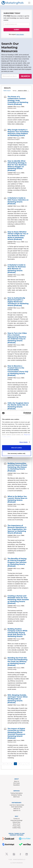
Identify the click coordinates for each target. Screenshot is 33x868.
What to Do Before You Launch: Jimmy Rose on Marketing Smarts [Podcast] (17, 499)
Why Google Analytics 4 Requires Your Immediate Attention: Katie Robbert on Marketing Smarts (18, 133)
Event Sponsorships (17, 807)
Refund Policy (16, 822)
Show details (24, 442)
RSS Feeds (17, 783)
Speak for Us (17, 810)
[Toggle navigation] (29, 3)
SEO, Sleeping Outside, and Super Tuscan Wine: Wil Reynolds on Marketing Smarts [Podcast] (18, 699)
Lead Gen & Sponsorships (17, 805)
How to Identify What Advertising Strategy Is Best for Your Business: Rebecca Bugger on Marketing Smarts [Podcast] (17, 166)
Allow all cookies (16, 448)
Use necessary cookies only (16, 453)
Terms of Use (16, 824)
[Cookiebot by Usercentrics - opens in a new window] (23, 413)
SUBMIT (16, 30)
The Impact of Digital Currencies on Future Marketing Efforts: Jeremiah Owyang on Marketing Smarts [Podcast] (16, 733)
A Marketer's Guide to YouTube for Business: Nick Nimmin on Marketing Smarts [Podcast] (17, 269)
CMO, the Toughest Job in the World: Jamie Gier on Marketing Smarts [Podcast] (18, 406)
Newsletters (16, 785)
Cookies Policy (17, 828)
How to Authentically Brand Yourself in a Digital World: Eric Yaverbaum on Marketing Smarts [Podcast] (18, 302)
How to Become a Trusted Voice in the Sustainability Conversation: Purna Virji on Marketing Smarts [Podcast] (18, 371)
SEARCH (25, 76)
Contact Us (16, 819)
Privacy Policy (16, 826)
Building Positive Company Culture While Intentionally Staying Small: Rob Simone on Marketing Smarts (17, 633)
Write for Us (17, 809)
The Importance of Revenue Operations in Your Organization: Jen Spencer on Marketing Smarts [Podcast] (17, 529)
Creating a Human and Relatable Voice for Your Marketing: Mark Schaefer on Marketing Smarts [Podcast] (18, 600)
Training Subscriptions (17, 793)
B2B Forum (16, 797)
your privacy (20, 34)
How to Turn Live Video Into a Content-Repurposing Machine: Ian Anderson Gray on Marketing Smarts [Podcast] (17, 338)
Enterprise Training (17, 795)
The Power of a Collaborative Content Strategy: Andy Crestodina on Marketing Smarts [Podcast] (18, 100)
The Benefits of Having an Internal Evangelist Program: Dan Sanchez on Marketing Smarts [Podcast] (17, 562)
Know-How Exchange (17, 820)
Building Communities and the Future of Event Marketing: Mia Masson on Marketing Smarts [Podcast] (17, 467)
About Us (17, 781)
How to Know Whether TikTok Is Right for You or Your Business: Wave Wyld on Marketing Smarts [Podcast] (18, 236)
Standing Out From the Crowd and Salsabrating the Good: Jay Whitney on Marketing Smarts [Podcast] (17, 662)
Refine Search (7, 91)
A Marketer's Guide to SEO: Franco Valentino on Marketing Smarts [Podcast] (18, 201)
